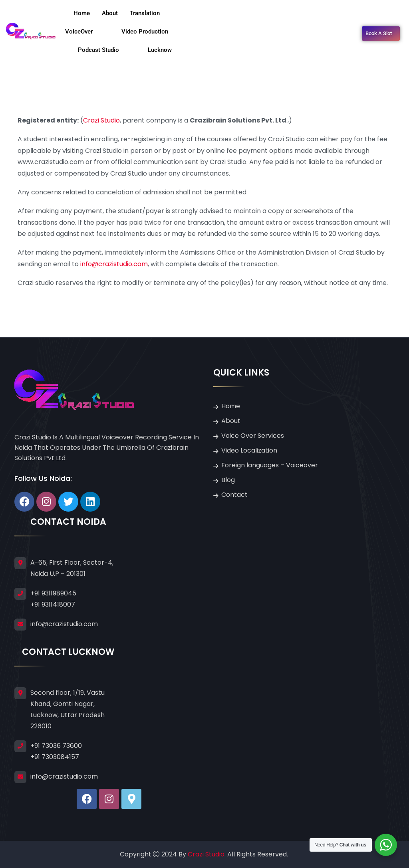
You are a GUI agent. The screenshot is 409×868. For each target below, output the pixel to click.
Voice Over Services (253, 436)
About (110, 13)
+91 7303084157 (55, 757)
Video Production (152, 32)
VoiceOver (86, 32)
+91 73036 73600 (56, 746)
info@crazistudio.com (114, 264)
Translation (152, 13)
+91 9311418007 (53, 604)
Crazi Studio (101, 120)
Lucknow (160, 50)
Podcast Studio (106, 50)
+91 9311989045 (53, 593)
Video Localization (249, 450)
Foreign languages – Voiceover (270, 465)
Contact (234, 495)
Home (82, 13)
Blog (228, 480)
